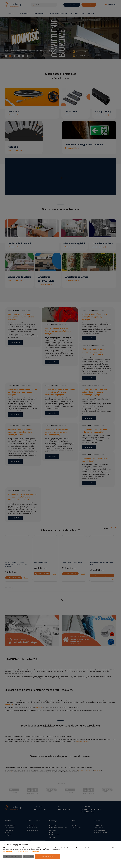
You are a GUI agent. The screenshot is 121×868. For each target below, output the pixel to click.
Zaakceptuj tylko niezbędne (13, 856)
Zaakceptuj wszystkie (47, 856)
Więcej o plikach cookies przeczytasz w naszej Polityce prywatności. (21, 851)
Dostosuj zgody (28, 856)
